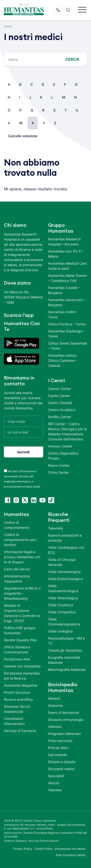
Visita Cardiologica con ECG (66, 550)
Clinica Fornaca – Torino (67, 324)
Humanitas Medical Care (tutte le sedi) (67, 266)
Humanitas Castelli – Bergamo (64, 290)
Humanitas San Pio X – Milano (66, 254)
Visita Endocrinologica (65, 579)
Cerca (72, 59)
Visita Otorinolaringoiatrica (64, 622)
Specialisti (56, 776)
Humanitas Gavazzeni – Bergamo (67, 302)
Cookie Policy (44, 849)
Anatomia (55, 705)
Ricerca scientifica (18, 699)
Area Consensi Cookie (70, 855)
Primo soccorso (60, 741)
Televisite (55, 528)
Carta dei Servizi (17, 569)
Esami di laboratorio (64, 712)
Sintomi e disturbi (62, 762)
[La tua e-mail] (24, 432)
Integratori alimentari (64, 734)
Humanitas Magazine (21, 685)
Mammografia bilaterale (67, 670)
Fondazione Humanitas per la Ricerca (22, 676)
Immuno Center (60, 446)
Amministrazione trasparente (17, 579)
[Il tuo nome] (24, 421)
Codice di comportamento (17, 525)
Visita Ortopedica (62, 612)
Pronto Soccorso (17, 692)
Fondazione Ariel (17, 659)
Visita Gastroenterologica (63, 588)
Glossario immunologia (66, 720)
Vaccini (54, 783)
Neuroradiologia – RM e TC (66, 641)
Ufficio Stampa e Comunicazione (17, 649)
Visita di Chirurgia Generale (62, 562)
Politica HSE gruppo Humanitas (20, 630)
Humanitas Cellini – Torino (63, 314)
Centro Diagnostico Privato (63, 456)
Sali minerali (57, 755)
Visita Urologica (60, 631)
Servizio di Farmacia (20, 731)
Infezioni (55, 727)
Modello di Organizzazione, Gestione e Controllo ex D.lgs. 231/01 (22, 613)
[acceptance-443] (5, 471)
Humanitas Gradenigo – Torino (66, 334)
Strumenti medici (61, 769)
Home (8, 26)
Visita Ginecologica (63, 598)
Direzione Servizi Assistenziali (17, 709)
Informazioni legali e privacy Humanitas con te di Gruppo (22, 557)
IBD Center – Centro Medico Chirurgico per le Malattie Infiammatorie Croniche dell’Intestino (67, 431)
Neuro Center (59, 465)
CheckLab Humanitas (65, 650)
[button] (82, 10)
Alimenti (54, 698)
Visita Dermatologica (64, 572)
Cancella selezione (23, 136)
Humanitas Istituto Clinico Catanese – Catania (63, 360)
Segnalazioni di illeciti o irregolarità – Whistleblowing (22, 593)
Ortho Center (58, 472)
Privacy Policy (23, 849)
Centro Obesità (60, 403)
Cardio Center (59, 396)
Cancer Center (60, 389)
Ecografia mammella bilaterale (64, 660)
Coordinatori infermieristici (14, 721)
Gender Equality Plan (20, 640)
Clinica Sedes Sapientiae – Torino (68, 346)
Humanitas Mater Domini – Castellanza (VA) (67, 278)
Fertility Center (60, 417)
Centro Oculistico (62, 410)
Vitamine (55, 790)
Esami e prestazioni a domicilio (65, 538)
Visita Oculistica (61, 605)
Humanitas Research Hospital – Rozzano (64, 242)
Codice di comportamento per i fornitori (21, 540)
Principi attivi (58, 748)
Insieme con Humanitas (22, 666)
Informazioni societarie (70, 849)
